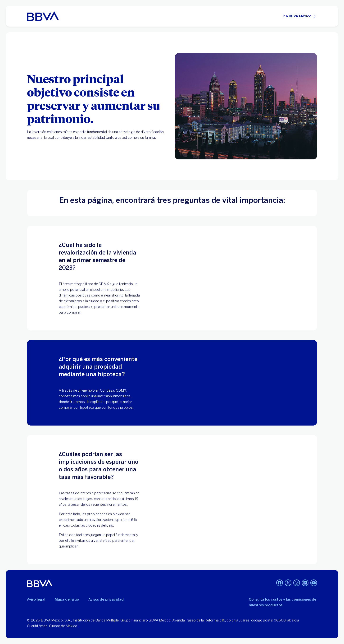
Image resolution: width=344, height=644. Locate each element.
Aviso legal (36, 599)
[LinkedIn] (305, 583)
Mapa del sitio (67, 599)
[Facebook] (280, 583)
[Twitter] (288, 583)
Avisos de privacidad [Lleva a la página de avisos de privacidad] (106, 599)
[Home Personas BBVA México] (43, 16)
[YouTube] (314, 583)
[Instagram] (297, 583)
